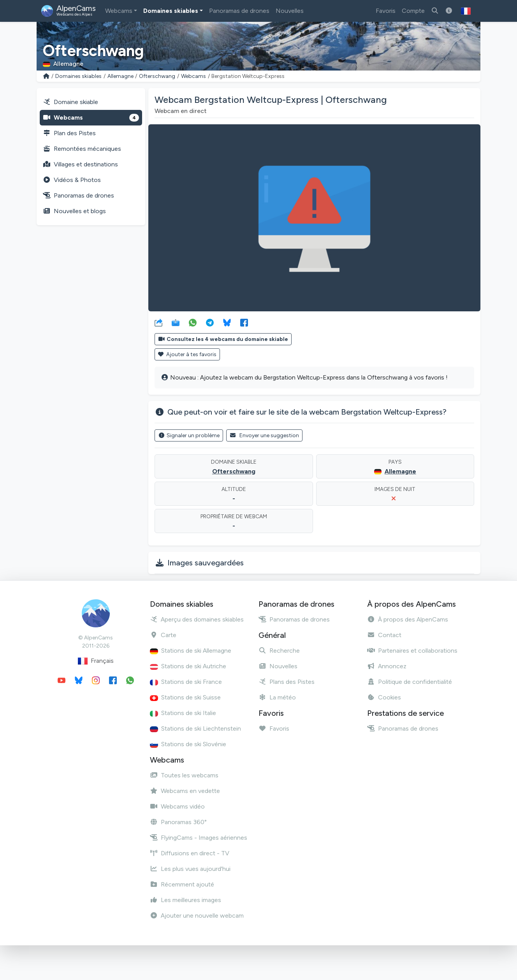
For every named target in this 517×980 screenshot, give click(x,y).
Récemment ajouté (182, 884)
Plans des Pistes (287, 682)
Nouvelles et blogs (74, 211)
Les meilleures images (186, 900)
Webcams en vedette (185, 791)
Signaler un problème (189, 435)
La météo (277, 697)
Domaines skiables (171, 11)
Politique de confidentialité (410, 682)
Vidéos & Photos (72, 180)
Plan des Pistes (69, 133)
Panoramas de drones (239, 11)
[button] (466, 11)
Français (96, 661)
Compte (413, 11)
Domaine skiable (70, 102)
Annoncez (387, 666)
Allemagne (120, 76)
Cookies (384, 697)
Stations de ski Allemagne (191, 651)
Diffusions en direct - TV (190, 853)
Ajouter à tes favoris (187, 354)
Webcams (119, 11)
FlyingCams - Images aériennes (199, 838)
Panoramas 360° (178, 822)
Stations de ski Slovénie (188, 744)
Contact (384, 635)
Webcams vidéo (177, 806)
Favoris (386, 11)
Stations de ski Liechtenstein (195, 728)
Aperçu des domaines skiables (197, 619)
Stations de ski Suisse (185, 697)
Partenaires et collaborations (412, 651)
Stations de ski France (186, 682)
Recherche (279, 651)
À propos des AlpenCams (408, 619)
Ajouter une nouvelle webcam (197, 916)
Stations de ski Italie (183, 713)
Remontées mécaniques (82, 149)
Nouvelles (290, 11)
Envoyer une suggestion (265, 435)
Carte (163, 635)
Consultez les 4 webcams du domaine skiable (223, 339)
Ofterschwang (157, 76)
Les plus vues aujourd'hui (190, 869)
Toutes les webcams (184, 775)
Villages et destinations (80, 164)
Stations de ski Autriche (188, 666)
